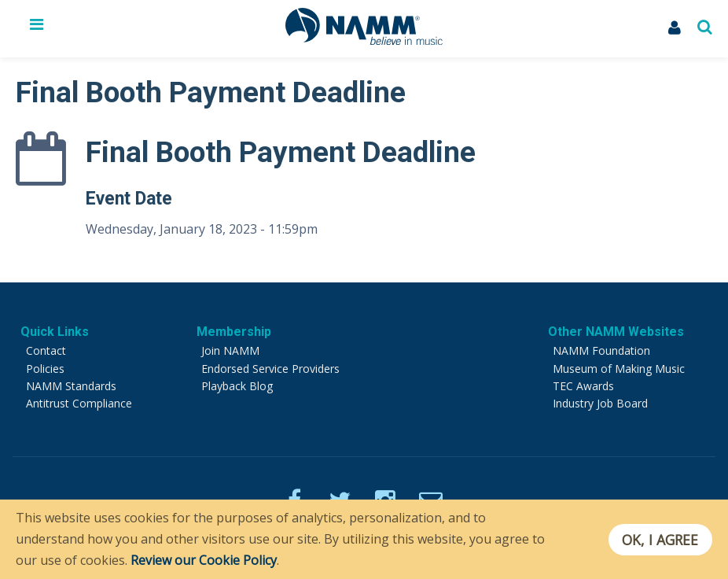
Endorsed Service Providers (270, 369)
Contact (46, 350)
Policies (45, 369)
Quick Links (55, 332)
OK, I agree (660, 540)
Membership (234, 332)
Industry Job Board (600, 403)
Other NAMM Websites (616, 332)
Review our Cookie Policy (204, 560)
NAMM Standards (71, 386)
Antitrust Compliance (79, 403)
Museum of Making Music (619, 369)
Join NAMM (230, 350)
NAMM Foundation (601, 350)
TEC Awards (583, 386)
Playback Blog (237, 386)
